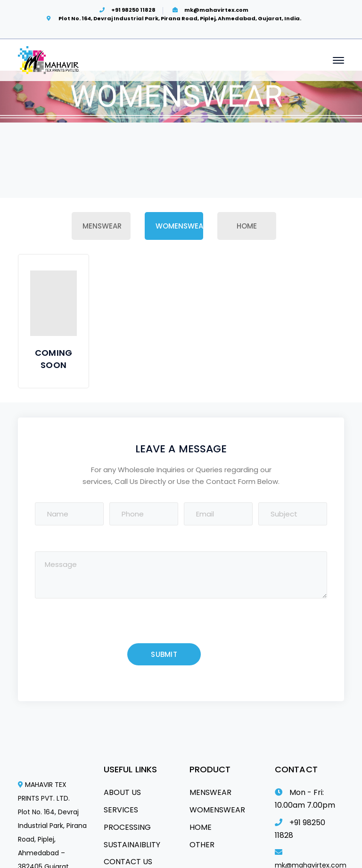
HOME (201, 827)
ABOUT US (122, 792)
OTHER (202, 845)
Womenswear (179, 226)
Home (247, 226)
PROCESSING (127, 827)
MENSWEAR (210, 792)
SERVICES (121, 810)
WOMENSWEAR (217, 810)
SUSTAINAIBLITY (132, 845)
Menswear (102, 226)
